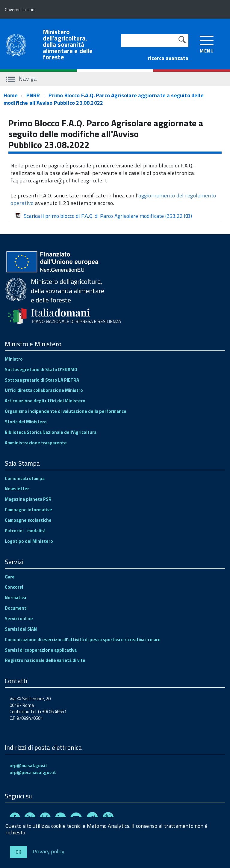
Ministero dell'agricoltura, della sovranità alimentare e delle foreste (68, 45)
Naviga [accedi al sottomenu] (21, 78)
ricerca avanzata (168, 58)
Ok (18, 852)
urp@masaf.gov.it (28, 766)
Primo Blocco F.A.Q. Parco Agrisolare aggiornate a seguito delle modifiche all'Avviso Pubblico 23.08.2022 (104, 99)
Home (11, 95)
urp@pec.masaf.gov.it (33, 772)
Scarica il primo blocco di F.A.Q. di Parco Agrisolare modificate (104, 216)
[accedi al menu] (207, 44)
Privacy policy (49, 851)
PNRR (33, 95)
